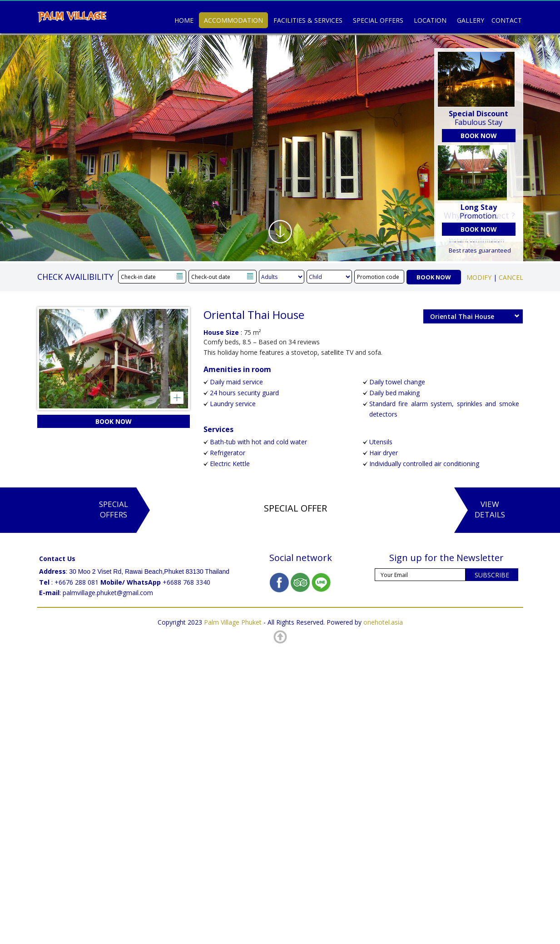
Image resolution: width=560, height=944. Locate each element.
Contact (507, 20)
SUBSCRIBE (492, 575)
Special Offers (378, 20)
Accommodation (233, 20)
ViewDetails (490, 509)
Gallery (471, 20)
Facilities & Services (308, 20)
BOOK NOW (479, 136)
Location (430, 20)
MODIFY (479, 277)
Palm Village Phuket (233, 622)
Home (184, 20)
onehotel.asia (383, 622)
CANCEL (511, 277)
